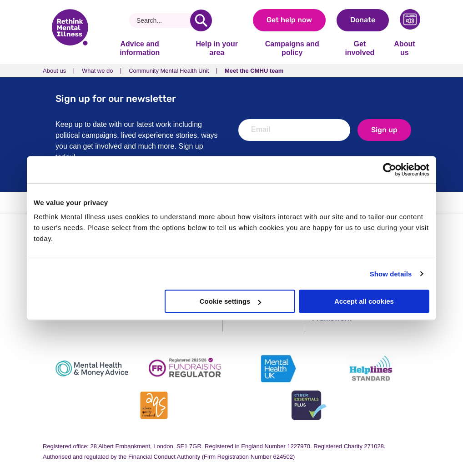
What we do (98, 71)
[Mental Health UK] (278, 368)
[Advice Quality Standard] (154, 405)
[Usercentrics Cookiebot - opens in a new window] (390, 170)
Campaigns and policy (292, 48)
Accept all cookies (364, 301)
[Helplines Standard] (371, 368)
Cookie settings (231, 301)
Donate (363, 20)
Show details (391, 274)
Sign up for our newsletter (116, 98)
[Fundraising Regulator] (185, 368)
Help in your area (216, 48)
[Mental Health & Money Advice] (92, 368)
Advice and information (140, 48)
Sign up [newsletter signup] (384, 130)
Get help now (289, 20)
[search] (201, 20)
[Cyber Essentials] (309, 405)
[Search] (163, 20)
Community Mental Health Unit (169, 71)
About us (404, 48)
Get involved (360, 48)
